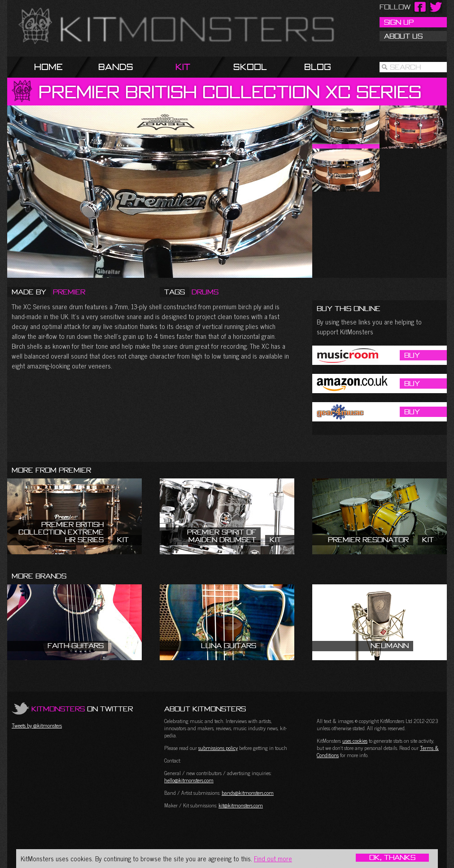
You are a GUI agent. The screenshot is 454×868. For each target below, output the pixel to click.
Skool (250, 67)
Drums (205, 292)
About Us (403, 36)
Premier (69, 292)
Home (48, 67)
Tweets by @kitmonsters (37, 725)
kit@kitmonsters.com (241, 805)
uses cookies (355, 741)
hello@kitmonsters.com (189, 780)
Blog (318, 67)
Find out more (273, 858)
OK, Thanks (392, 858)
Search (405, 67)
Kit (183, 67)
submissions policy (218, 748)
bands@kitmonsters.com (248, 793)
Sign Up (399, 22)
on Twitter (82, 709)
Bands (116, 67)
